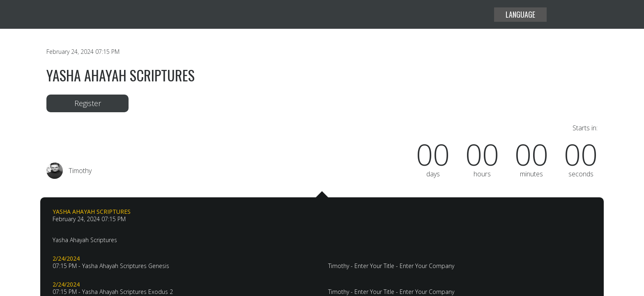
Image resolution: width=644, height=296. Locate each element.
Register (88, 103)
